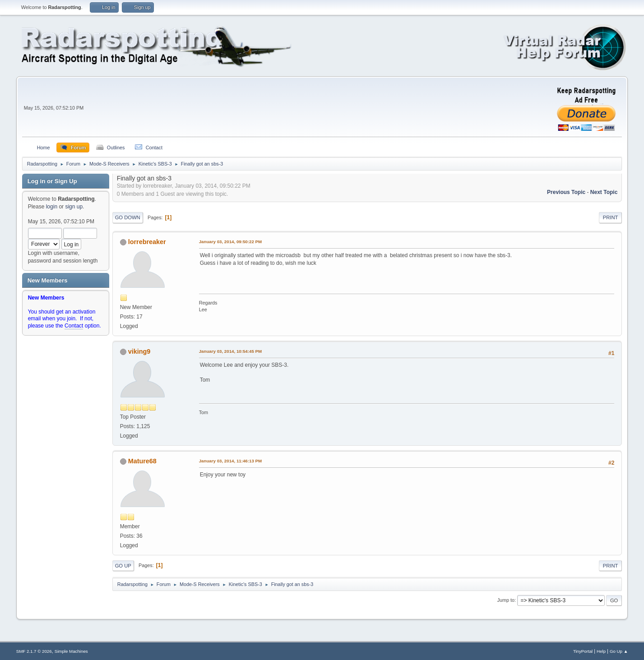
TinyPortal (583, 651)
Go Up (123, 566)
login (52, 207)
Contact (74, 326)
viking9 (139, 351)
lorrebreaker (147, 242)
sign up (74, 207)
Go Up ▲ (619, 651)
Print (611, 217)
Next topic (604, 192)
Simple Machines (71, 651)
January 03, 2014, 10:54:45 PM (230, 351)
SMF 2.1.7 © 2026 (34, 651)
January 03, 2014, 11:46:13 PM (230, 461)
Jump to (506, 600)
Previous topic (566, 192)
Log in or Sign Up (52, 181)
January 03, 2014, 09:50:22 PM (230, 242)
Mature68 (142, 461)
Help (601, 651)
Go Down (128, 217)
